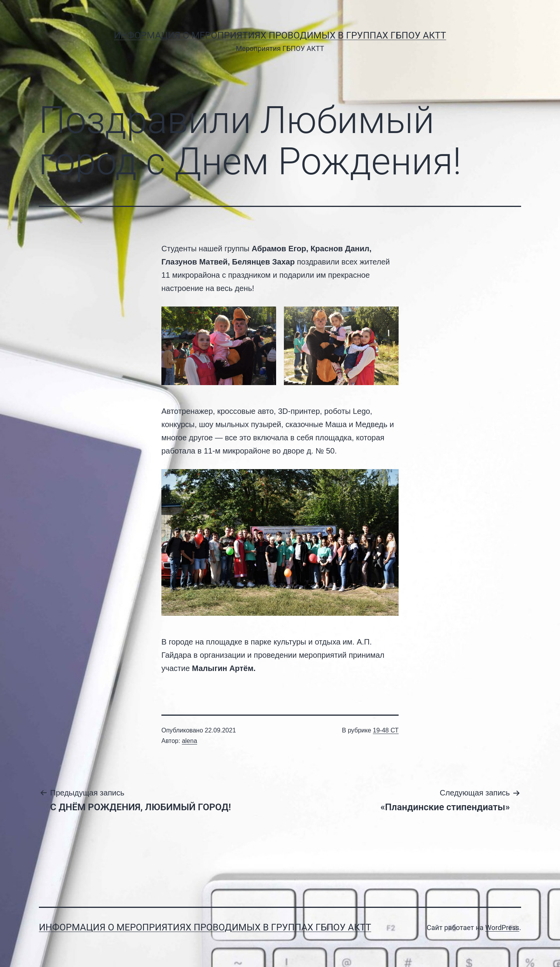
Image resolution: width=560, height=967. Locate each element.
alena (190, 741)
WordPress (502, 928)
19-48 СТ (386, 730)
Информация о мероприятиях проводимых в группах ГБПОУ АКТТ (280, 35)
